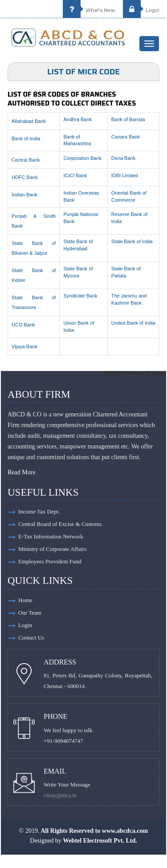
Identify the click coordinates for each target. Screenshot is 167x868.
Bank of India (26, 139)
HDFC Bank (25, 177)
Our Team (30, 613)
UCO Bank (23, 325)
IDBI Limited (125, 175)
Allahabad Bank (29, 121)
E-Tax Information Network (51, 536)
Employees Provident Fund (50, 561)
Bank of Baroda (128, 119)
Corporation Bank (82, 158)
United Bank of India (133, 323)
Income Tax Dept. (39, 511)
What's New (89, 10)
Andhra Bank (77, 119)
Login (141, 10)
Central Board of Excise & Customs (60, 524)
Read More (22, 472)
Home (25, 600)
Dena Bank (123, 158)
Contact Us (31, 638)
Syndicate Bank (80, 296)
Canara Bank (126, 137)
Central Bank (26, 160)
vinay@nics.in (60, 795)
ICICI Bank (75, 175)
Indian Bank (24, 195)
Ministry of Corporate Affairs (52, 549)
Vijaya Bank (24, 346)
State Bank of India (132, 241)
